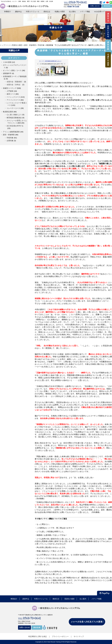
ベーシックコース (13, 97)
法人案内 (72, 12)
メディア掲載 (85, 12)
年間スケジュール (33, 12)
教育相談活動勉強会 (14, 118)
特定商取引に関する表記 (38, 636)
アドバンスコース (13, 100)
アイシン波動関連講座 (11, 132)
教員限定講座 (8, 112)
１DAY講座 (7, 62)
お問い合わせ (95, 6)
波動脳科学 (7, 73)
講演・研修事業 (9, 135)
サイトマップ (79, 636)
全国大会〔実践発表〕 (15, 82)
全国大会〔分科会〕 (14, 85)
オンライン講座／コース (12, 70)
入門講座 (10, 91)
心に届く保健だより (14, 115)
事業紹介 (7, 12)
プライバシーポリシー (60, 636)
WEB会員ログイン (101, 12)
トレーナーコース (13, 108)
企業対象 (10, 141)
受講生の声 (14, 51)
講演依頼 (107, 6)
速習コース (11, 94)
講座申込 (18, 12)
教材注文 (47, 12)
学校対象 (10, 138)
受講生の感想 (60, 12)
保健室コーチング (10, 88)
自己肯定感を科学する (15, 126)
